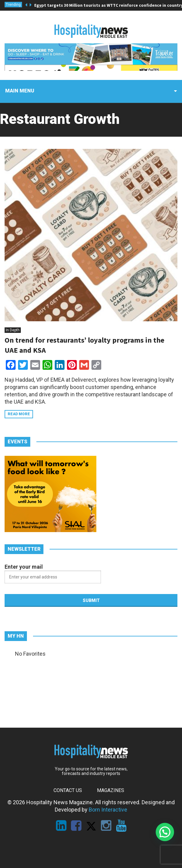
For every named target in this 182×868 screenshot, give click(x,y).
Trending (13, 5)
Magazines (111, 790)
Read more (19, 414)
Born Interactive (108, 810)
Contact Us (68, 790)
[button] (165, 832)
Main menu (20, 91)
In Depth (13, 330)
